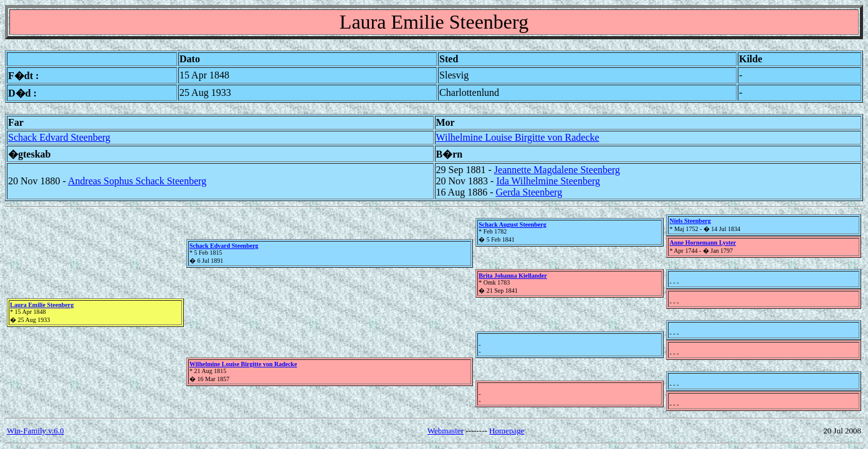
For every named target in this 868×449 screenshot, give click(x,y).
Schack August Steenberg (512, 224)
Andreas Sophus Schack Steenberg (137, 181)
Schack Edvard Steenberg (59, 137)
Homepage (507, 431)
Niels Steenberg (690, 221)
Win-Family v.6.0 (35, 431)
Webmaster (446, 431)
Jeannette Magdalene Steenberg (557, 170)
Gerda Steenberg (529, 192)
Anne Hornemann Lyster (703, 243)
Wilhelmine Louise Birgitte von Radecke (518, 137)
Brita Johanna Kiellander (513, 276)
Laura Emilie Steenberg (42, 305)
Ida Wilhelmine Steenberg (548, 181)
